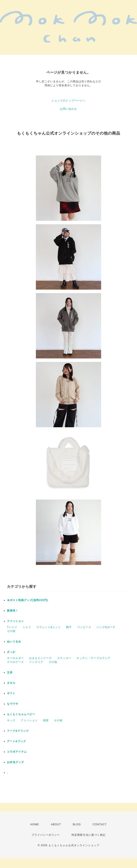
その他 (11, 631)
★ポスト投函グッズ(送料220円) (28, 600)
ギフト (11, 693)
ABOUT (56, 824)
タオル (11, 683)
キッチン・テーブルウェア (94, 658)
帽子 (69, 627)
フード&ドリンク (18, 731)
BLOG (77, 824)
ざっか (11, 652)
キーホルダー (15, 658)
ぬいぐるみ (14, 642)
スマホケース (15, 662)
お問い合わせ (68, 109)
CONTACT (100, 824)
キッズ (11, 720)
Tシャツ (12, 627)
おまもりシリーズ (40, 658)
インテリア (36, 662)
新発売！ (13, 611)
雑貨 (46, 720)
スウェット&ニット (49, 627)
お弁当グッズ (15, 762)
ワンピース (84, 627)
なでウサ (13, 704)
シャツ (27, 627)
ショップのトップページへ (68, 101)
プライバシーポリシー (46, 835)
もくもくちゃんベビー (21, 714)
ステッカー (64, 658)
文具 (10, 672)
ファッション (15, 621)
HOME (35, 824)
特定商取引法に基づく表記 (89, 835)
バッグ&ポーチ (106, 627)
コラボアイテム (17, 752)
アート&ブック (17, 741)
